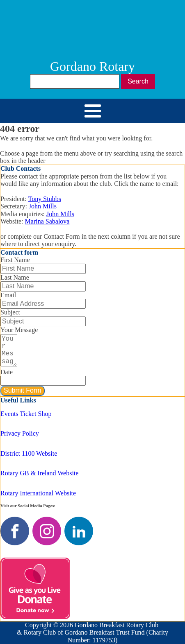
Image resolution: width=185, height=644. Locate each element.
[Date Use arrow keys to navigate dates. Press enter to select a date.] (43, 381)
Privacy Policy (20, 433)
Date (7, 372)
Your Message (19, 330)
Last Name (15, 277)
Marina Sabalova (47, 221)
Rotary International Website (38, 493)
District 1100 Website (29, 453)
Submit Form (23, 390)
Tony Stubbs (45, 199)
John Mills (43, 206)
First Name (15, 260)
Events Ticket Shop (26, 414)
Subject (10, 312)
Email (8, 295)
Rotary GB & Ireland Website (39, 473)
